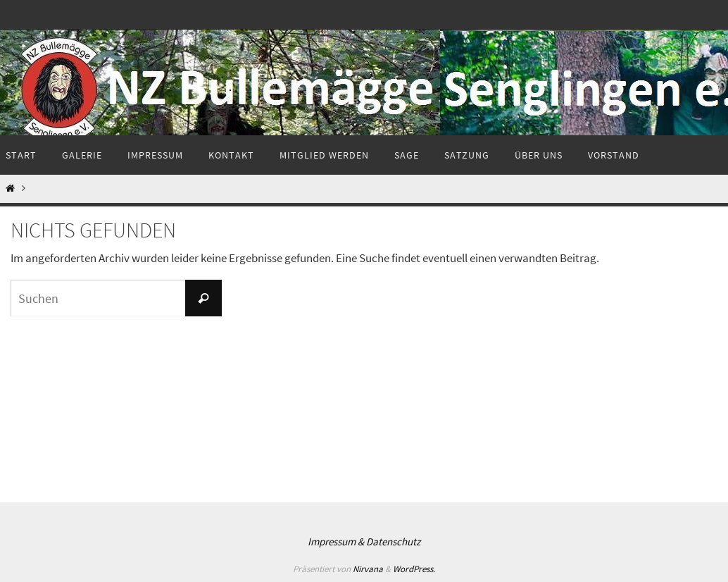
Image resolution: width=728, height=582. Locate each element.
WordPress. (414, 569)
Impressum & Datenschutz (364, 541)
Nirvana (368, 569)
